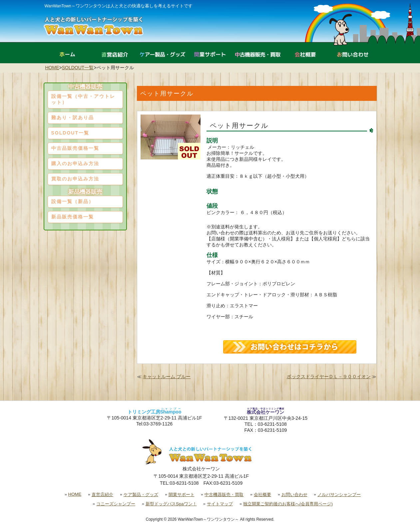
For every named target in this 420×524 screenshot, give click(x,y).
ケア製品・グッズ (141, 495)
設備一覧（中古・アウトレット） (83, 99)
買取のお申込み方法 (75, 179)
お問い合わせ (294, 495)
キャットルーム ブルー (167, 377)
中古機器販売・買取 (224, 495)
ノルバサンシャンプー (339, 495)
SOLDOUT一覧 (78, 68)
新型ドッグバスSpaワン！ (171, 504)
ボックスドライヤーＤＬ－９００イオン (329, 377)
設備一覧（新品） (73, 201)
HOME (52, 68)
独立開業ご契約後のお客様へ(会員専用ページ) (288, 504)
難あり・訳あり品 (73, 118)
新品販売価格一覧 (73, 217)
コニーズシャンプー (116, 504)
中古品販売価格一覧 (75, 148)
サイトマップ (220, 504)
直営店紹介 (102, 495)
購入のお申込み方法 (75, 163)
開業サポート (182, 495)
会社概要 (262, 495)
